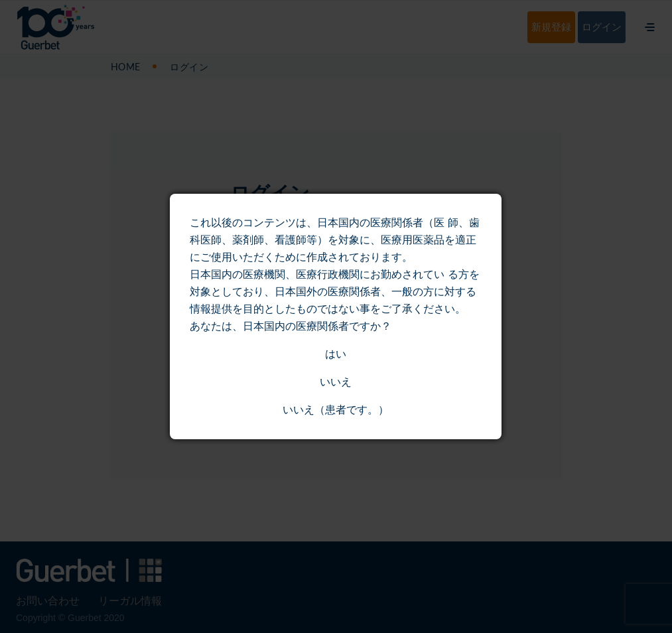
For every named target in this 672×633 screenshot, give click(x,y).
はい (336, 354)
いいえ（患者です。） (336, 410)
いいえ (336, 382)
